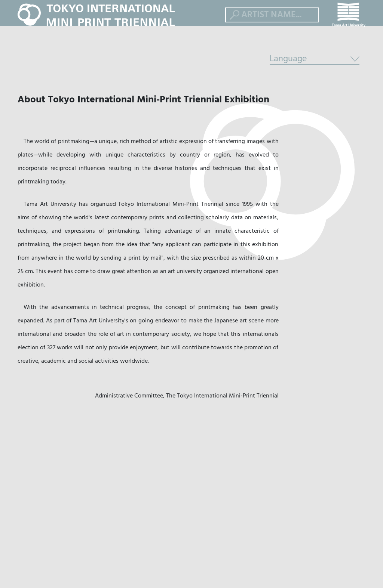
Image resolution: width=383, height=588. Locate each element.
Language (315, 84)
